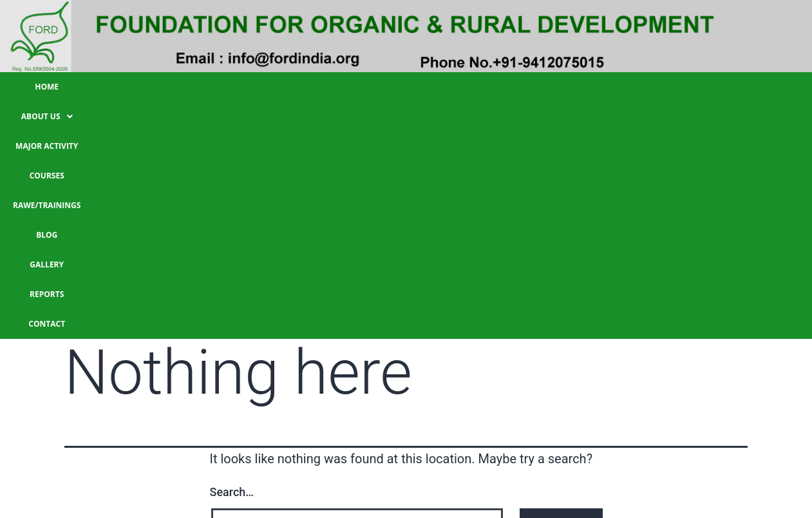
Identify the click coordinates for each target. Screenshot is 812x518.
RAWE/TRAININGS (429, 87)
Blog (499, 87)
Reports (613, 87)
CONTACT (674, 87)
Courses (352, 87)
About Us (195, 87)
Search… (232, 255)
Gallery (553, 87)
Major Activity (277, 87)
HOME (132, 87)
